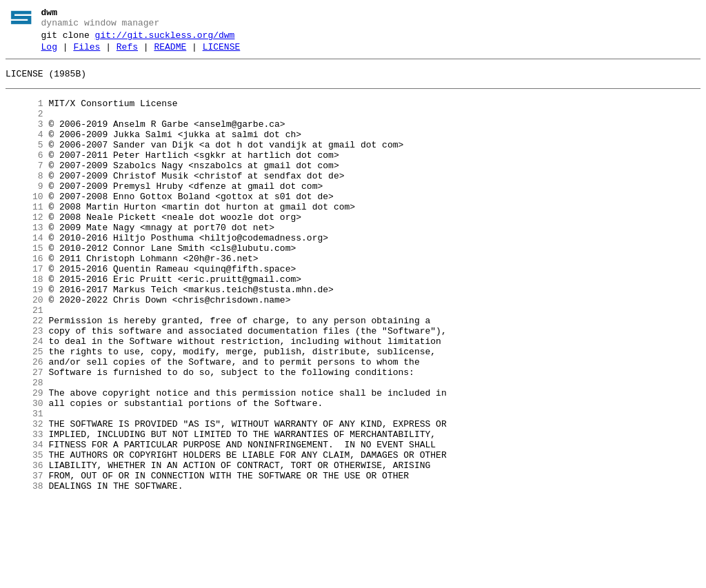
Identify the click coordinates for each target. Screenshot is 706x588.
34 (24, 523)
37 (24, 560)
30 (24, 474)
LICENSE (222, 53)
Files (87, 53)
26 (24, 424)
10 (24, 225)
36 (24, 548)
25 (24, 412)
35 (24, 536)
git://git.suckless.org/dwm (165, 39)
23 (24, 387)
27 (24, 436)
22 (24, 374)
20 (24, 349)
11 (24, 238)
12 (24, 250)
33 (24, 511)
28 (24, 449)
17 (24, 312)
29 (24, 461)
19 (24, 337)
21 (24, 362)
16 (24, 300)
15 (24, 287)
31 (24, 486)
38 (24, 573)
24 (24, 399)
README (170, 53)
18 (24, 325)
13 (24, 263)
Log (49, 53)
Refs (127, 53)
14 (24, 275)
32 (24, 498)
